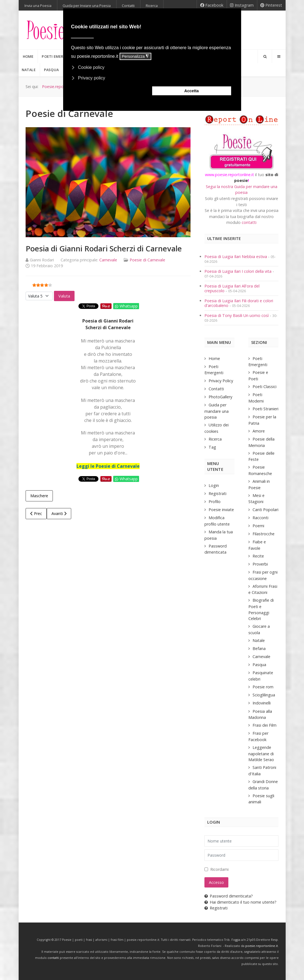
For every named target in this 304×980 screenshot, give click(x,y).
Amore (259, 431)
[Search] (265, 56)
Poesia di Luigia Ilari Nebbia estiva (236, 257)
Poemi (258, 526)
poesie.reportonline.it (262, 946)
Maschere (39, 496)
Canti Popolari (265, 510)
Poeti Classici (265, 387)
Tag (212, 447)
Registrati (218, 493)
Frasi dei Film (265, 725)
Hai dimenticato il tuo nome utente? (240, 902)
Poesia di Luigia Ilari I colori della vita (238, 271)
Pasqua (259, 665)
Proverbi (260, 564)
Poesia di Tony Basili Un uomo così (237, 315)
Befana (259, 648)
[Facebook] (212, 5)
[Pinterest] (271, 5)
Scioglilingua (264, 695)
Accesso (216, 882)
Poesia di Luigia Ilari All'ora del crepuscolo (232, 288)
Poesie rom (263, 687)
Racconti (260, 518)
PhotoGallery (220, 397)
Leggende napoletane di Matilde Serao (261, 753)
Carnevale (108, 260)
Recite (258, 556)
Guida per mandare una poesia (217, 411)
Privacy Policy (221, 381)
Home (214, 358)
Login (214, 485)
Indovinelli (262, 703)
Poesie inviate (221, 510)
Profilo (215, 502)
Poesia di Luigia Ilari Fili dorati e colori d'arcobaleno (239, 303)
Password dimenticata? (229, 896)
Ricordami (219, 869)
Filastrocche (264, 534)
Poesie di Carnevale (147, 260)
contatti (249, 222)
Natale (259, 640)
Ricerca (215, 439)
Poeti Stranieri (265, 409)
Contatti (216, 389)
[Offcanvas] (279, 56)
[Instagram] (242, 5)
